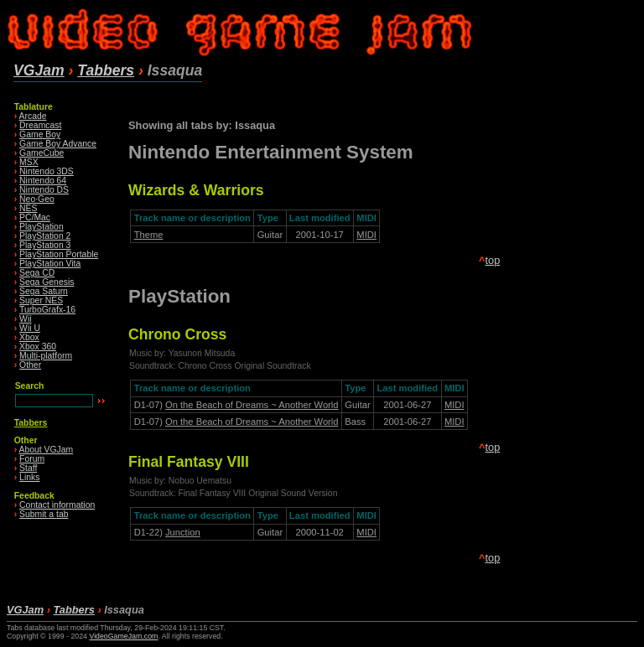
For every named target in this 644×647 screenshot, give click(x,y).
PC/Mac (35, 217)
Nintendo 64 (43, 181)
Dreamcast (40, 125)
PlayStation (42, 227)
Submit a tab (44, 514)
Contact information (57, 505)
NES (28, 208)
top (492, 260)
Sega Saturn (44, 291)
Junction (183, 532)
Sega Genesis (47, 282)
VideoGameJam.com (123, 636)
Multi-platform (46, 356)
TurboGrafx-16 (47, 310)
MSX (29, 162)
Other (30, 365)
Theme (149, 235)
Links (29, 477)
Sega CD (37, 273)
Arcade (33, 116)
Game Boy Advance (58, 144)
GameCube (42, 153)
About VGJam (47, 450)
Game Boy (40, 135)
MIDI (366, 235)
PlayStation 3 (45, 245)
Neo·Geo (37, 199)
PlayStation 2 (45, 236)
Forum (32, 459)
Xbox (29, 337)
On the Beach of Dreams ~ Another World (252, 405)
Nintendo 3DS (47, 171)
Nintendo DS (44, 190)
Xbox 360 (38, 347)
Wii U (30, 328)
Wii (25, 319)
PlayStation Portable (59, 254)
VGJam (39, 70)
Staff (28, 468)
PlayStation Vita (50, 264)
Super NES (41, 300)
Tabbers (106, 70)
